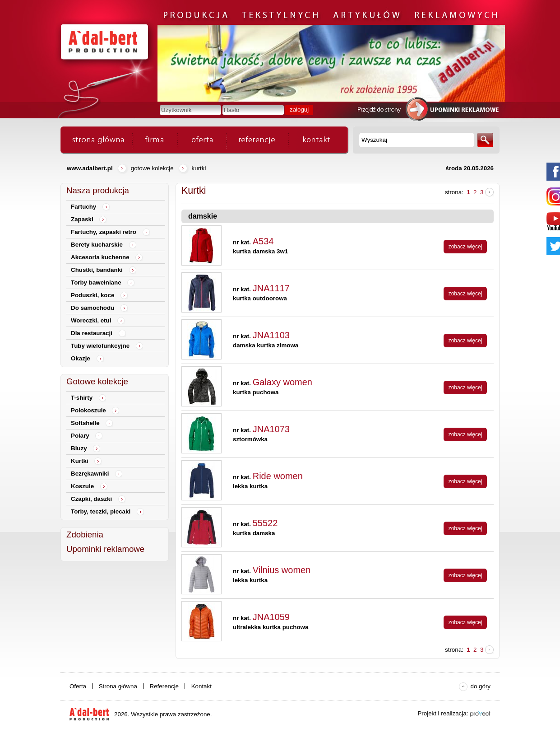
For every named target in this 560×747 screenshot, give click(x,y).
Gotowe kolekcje (152, 168)
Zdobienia (85, 535)
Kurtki (199, 168)
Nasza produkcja (98, 190)
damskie (203, 216)
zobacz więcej (465, 247)
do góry (481, 686)
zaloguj (299, 110)
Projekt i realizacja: (443, 713)
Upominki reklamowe (105, 549)
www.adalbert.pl (90, 168)
